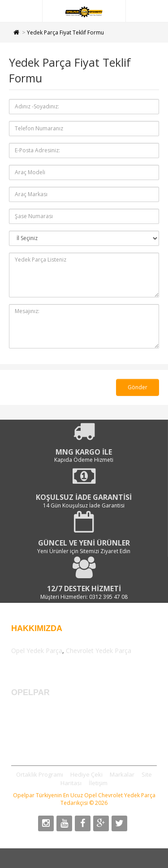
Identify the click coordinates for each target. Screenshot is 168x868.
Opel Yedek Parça (37, 651)
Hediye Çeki (86, 774)
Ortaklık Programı (40, 774)
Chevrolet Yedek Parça (99, 651)
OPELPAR (32, 692)
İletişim (98, 783)
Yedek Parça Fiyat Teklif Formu (65, 32)
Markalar (122, 774)
